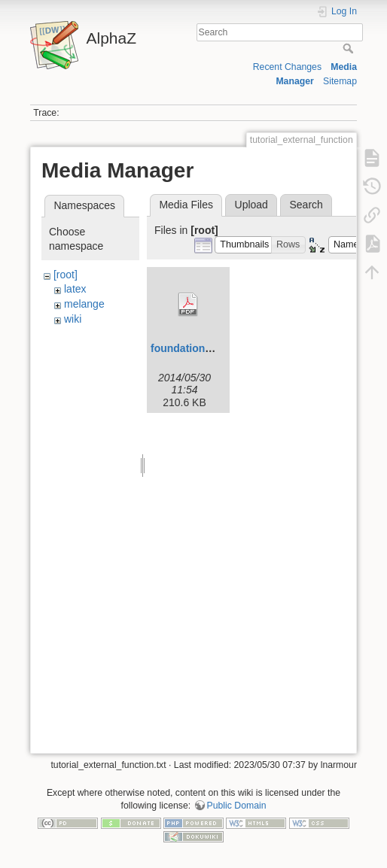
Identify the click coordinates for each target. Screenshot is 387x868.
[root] (66, 275)
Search (350, 48)
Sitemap (340, 81)
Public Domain (237, 806)
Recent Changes (287, 67)
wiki (73, 319)
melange (84, 304)
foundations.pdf (190, 348)
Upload (251, 205)
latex (75, 289)
